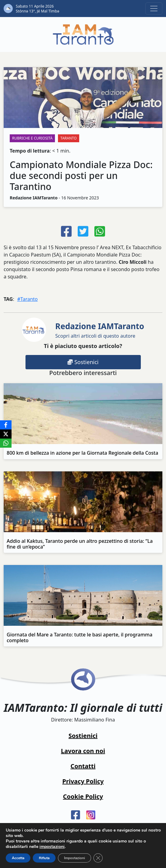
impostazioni (52, 847)
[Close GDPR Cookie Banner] (98, 858)
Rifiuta (44, 858)
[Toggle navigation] (154, 9)
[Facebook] (6, 425)
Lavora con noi (83, 751)
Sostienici (83, 362)
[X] (6, 434)
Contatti (83, 766)
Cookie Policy (83, 796)
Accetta (18, 858)
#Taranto (28, 299)
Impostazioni (75, 858)
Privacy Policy (83, 781)
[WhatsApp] (6, 443)
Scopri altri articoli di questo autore (100, 330)
